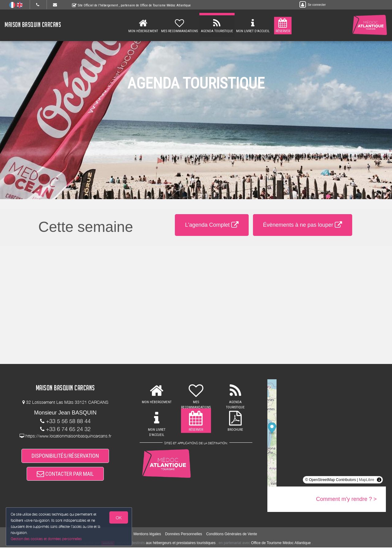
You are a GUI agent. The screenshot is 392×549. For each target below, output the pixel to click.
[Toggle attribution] (379, 480)
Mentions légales (147, 535)
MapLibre (367, 480)
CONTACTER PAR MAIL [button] (65, 475)
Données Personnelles (184, 535)
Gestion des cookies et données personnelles (47, 539)
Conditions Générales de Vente (232, 535)
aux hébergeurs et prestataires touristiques (181, 544)
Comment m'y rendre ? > (346, 499)
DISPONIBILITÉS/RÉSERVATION (65, 456)
